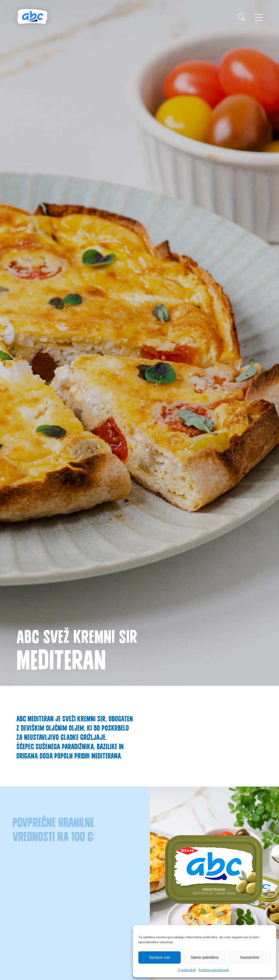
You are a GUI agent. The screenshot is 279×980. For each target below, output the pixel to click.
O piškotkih (187, 970)
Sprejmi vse (159, 957)
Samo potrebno (205, 957)
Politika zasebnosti (214, 970)
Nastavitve (250, 957)
